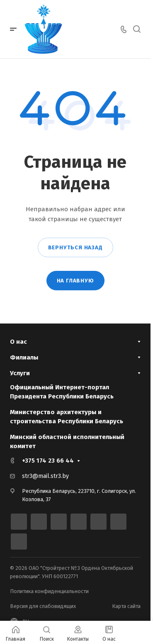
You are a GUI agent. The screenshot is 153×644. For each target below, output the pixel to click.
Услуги (20, 373)
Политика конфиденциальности (49, 591)
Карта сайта (126, 606)
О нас (18, 342)
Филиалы (24, 357)
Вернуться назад (75, 247)
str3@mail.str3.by (45, 476)
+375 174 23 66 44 (48, 461)
